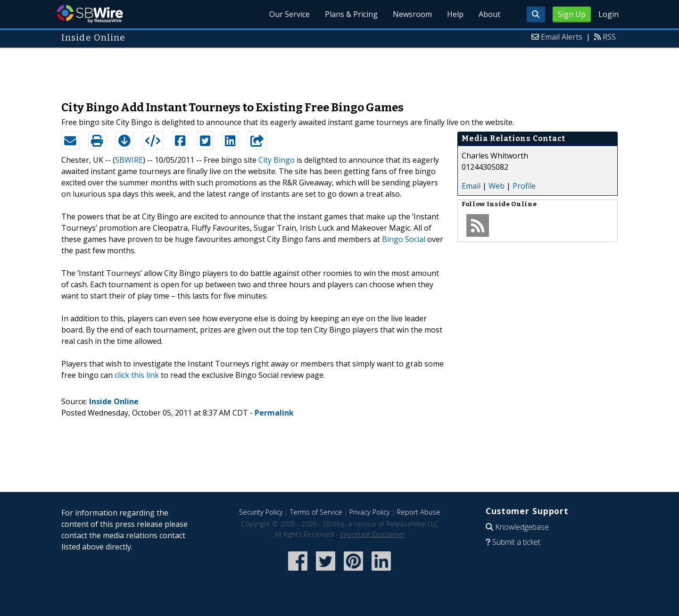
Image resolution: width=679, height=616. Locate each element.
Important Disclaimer (373, 534)
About (489, 14)
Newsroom (412, 14)
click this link (137, 375)
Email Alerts (562, 37)
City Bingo (277, 160)
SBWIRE (129, 160)
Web (497, 186)
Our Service (290, 14)
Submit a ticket (516, 542)
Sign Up (572, 14)
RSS (609, 37)
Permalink (274, 413)
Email (471, 186)
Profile (524, 186)
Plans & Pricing (351, 14)
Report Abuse (419, 512)
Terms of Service (316, 512)
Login (609, 14)
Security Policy (261, 512)
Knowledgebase (522, 527)
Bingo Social (404, 239)
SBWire (90, 14)
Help (455, 14)
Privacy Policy (370, 512)
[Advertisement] (339, 70)
